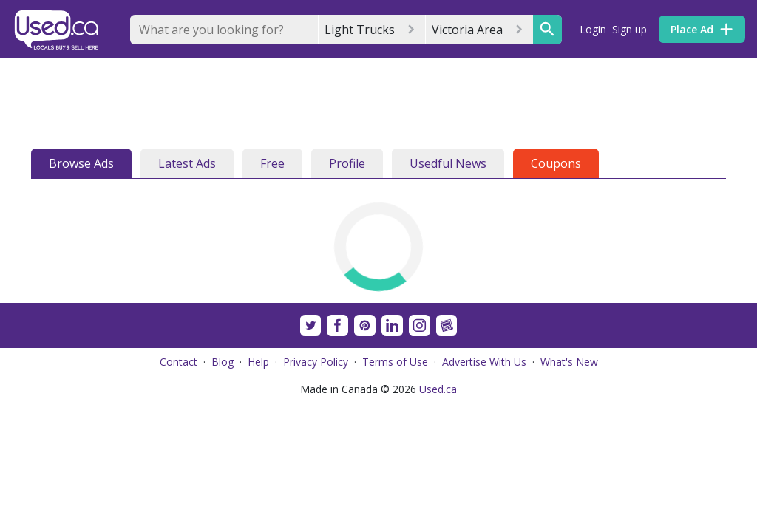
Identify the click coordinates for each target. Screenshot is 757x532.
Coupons (556, 163)
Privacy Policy (316, 362)
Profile (347, 163)
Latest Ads (187, 163)
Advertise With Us (484, 362)
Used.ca (438, 389)
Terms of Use (395, 362)
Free (272, 163)
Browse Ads (81, 163)
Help (258, 362)
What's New (569, 362)
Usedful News (448, 163)
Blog (223, 362)
